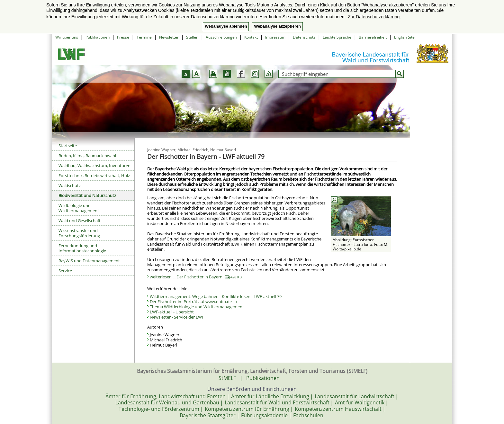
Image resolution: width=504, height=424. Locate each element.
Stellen (192, 37)
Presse (123, 37)
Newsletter (169, 37)
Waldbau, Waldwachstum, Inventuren (94, 166)
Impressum (275, 37)
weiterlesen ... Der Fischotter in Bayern (196, 277)
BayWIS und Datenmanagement (89, 261)
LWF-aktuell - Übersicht (172, 312)
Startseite (68, 146)
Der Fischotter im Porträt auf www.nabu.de (194, 302)
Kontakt (251, 37)
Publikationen (98, 37)
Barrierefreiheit (373, 37)
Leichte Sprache (337, 37)
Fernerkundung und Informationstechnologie (82, 248)
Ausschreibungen (221, 37)
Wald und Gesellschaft (80, 221)
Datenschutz (304, 37)
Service (65, 271)
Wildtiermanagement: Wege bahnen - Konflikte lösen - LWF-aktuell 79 (216, 296)
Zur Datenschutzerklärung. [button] (374, 17)
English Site (404, 37)
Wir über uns (67, 37)
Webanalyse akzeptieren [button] (277, 26)
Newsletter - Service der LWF (177, 317)
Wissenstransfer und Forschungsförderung (79, 233)
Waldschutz (70, 185)
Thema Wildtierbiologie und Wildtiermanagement (197, 307)
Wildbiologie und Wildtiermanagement (79, 208)
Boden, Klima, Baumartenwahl (87, 156)
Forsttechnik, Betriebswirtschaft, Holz (94, 176)
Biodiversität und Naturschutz (87, 195)
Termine (144, 37)
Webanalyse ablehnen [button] (226, 26)
